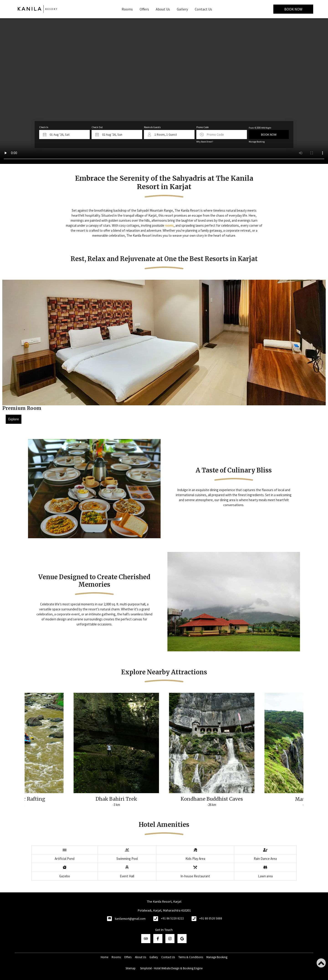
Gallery (182, 9)
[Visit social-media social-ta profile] (146, 939)
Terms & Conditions (191, 957)
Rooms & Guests (152, 127)
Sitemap (131, 968)
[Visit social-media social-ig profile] (170, 939)
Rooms (127, 9)
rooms (169, 225)
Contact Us (203, 9)
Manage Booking (257, 142)
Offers (144, 9)
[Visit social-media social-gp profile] (182, 939)
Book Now (293, 9)
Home (104, 957)
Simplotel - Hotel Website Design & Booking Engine (171, 968)
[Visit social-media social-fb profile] (158, 939)
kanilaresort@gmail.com (130, 919)
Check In (44, 127)
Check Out (97, 127)
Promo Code (202, 127)
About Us (163, 9)
